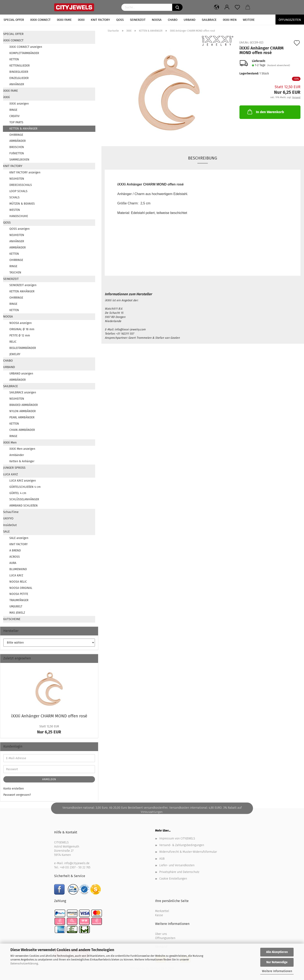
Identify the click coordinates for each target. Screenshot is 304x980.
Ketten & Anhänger (22, 461)
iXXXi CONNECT (40, 20)
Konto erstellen (14, 789)
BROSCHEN (17, 147)
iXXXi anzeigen (19, 104)
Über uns (161, 934)
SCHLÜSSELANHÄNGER (24, 499)
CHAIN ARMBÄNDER (22, 430)
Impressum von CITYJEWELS (177, 838)
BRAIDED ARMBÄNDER (24, 405)
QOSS (120, 20)
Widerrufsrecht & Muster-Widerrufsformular (188, 852)
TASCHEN (15, 272)
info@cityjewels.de (77, 863)
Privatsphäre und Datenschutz (179, 872)
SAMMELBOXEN (19, 160)
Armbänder (17, 455)
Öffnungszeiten (165, 938)
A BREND (15, 551)
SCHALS (14, 197)
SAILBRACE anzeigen (23, 392)
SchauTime (11, 512)
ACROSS (15, 557)
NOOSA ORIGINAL (21, 588)
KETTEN (14, 59)
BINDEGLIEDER (19, 72)
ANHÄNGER (17, 84)
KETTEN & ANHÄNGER (23, 129)
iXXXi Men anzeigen (22, 449)
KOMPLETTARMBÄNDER (24, 53)
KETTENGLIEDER (19, 66)
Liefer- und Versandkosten (177, 865)
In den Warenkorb (265, 112)
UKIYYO (8, 518)
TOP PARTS (16, 122)
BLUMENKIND (18, 569)
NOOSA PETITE (19, 594)
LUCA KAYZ (11, 474)
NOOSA (157, 20)
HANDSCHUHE (19, 216)
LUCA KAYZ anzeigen (23, 481)
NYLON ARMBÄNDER (22, 411)
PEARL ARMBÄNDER (22, 417)
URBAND (190, 20)
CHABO (173, 20)
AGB (162, 859)
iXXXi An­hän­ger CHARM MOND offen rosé (49, 716)
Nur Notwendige (277, 962)
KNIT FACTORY (100, 20)
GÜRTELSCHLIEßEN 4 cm (25, 487)
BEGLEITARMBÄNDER (23, 348)
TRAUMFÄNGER (19, 600)
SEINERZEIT (138, 20)
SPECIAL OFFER (14, 20)
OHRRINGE (16, 135)
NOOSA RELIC (18, 582)
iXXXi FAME (64, 20)
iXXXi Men (230, 20)
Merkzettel (162, 911)
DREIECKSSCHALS (21, 185)
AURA (13, 563)
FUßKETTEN (17, 153)
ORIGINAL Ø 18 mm (22, 329)
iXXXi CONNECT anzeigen (26, 47)
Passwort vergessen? (17, 795)
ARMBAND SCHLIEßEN (24, 506)
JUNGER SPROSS (14, 468)
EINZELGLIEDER (19, 78)
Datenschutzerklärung (24, 963)
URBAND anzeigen (21, 374)
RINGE (13, 110)
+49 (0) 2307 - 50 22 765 (75, 867)
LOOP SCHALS (18, 191)
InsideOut (10, 525)
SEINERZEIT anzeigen (23, 285)
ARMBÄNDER (17, 141)
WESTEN (15, 210)
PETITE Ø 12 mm (20, 336)
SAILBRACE (209, 20)
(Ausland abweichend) (279, 65)
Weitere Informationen (277, 971)
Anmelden (49, 779)
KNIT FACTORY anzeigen (25, 172)
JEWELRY (15, 354)
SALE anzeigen (19, 538)
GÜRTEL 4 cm (18, 493)
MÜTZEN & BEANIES (22, 204)
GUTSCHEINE (12, 619)
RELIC (13, 342)
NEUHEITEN (17, 179)
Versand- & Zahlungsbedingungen (182, 845)
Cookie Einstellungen (173, 879)
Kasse (159, 915)
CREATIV (14, 116)
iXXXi (81, 20)
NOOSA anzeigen (21, 323)
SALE (6, 531)
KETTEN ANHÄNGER (22, 291)
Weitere (249, 20)
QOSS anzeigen (19, 229)
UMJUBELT (16, 606)
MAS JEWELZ (17, 613)
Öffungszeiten (290, 20)
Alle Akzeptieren (277, 952)
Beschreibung (203, 158)
